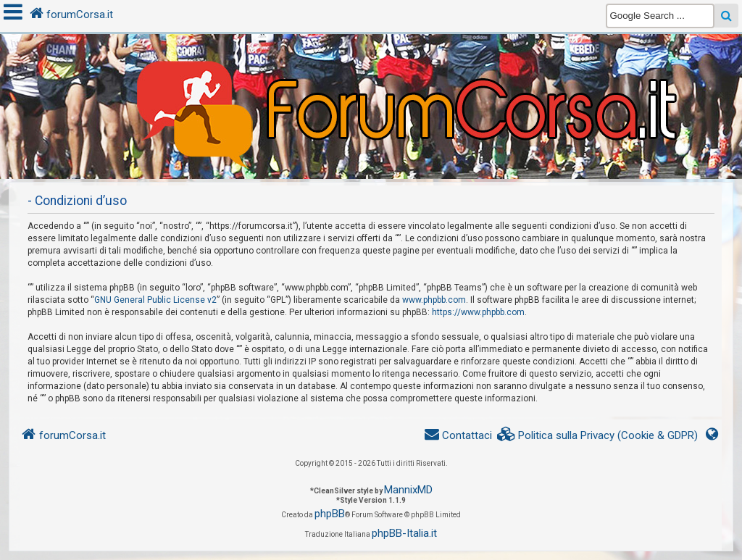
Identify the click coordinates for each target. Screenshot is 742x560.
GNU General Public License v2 (155, 300)
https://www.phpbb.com (478, 312)
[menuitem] (598, 436)
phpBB (330, 514)
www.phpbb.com (434, 300)
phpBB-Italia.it (404, 533)
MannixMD (408, 490)
